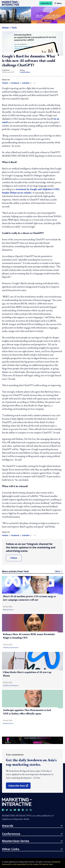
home (5, 28)
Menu (58, 3)
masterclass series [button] (32, 841)
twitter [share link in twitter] (5, 83)
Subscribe (47, 4)
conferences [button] (32, 834)
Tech (14, 28)
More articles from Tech (32, 571)
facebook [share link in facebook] (15, 83)
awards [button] (32, 826)
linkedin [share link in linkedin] (26, 83)
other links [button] (32, 849)
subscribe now (19, 786)
